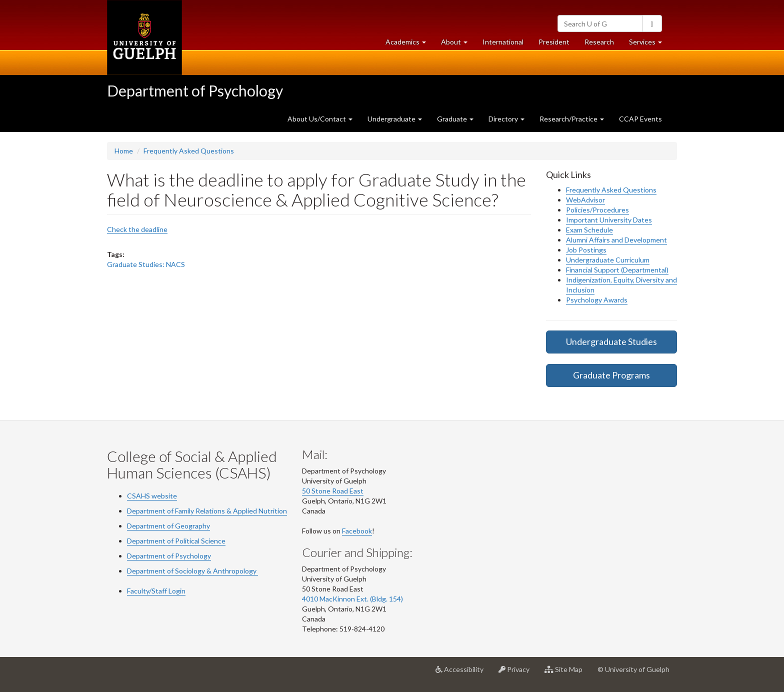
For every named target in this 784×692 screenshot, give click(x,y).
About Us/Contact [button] (320, 119)
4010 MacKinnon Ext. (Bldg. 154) (352, 599)
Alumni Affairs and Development (616, 240)
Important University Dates (609, 220)
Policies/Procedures (597, 210)
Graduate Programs (611, 375)
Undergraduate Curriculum (608, 260)
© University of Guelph (633, 669)
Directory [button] (506, 119)
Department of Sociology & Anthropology (192, 571)
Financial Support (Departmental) (617, 270)
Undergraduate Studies (611, 341)
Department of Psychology (195, 90)
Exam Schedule (589, 230)
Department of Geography (168, 526)
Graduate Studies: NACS (146, 264)
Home (124, 151)
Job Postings (586, 250)
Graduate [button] (455, 119)
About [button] (458, 44)
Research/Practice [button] (572, 119)
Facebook (357, 531)
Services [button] (649, 44)
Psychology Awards (597, 300)
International (503, 42)
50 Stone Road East (333, 491)
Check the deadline (137, 229)
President (554, 42)
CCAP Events (640, 119)
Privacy (518, 673)
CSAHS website (152, 496)
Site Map (567, 673)
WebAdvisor (585, 200)
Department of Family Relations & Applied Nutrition (207, 511)
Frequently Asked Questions (189, 151)
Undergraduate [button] (395, 119)
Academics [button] (409, 44)
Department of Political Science (176, 541)
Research (603, 44)
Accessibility (463, 673)
